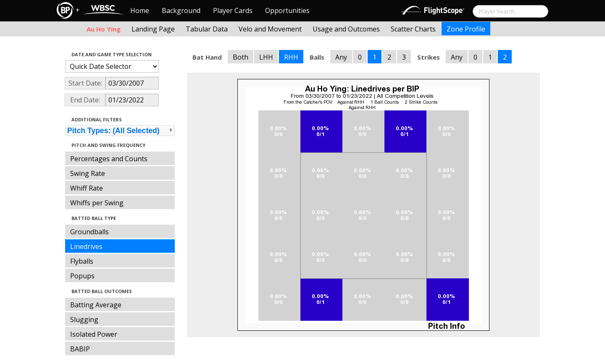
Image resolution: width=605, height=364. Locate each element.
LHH (266, 57)
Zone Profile (466, 29)
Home (140, 10)
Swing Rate (88, 173)
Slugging (84, 319)
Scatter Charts (413, 29)
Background (181, 10)
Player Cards (233, 10)
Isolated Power (94, 334)
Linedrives (86, 246)
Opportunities (287, 10)
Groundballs (89, 232)
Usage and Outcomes (346, 29)
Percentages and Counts (109, 159)
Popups (82, 276)
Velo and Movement (270, 29)
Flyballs (82, 261)
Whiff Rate (87, 188)
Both (241, 57)
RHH (291, 57)
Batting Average (96, 305)
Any (341, 57)
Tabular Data (207, 29)
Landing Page (153, 29)
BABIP (80, 349)
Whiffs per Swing (97, 203)
